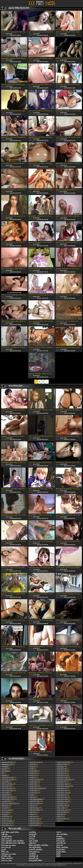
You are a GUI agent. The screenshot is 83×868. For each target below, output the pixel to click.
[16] (8, 764)
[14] (35, 821)
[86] (8, 788)
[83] (36, 810)
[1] (6, 767)
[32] (36, 780)
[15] (34, 806)
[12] (63, 819)
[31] (11, 803)
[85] (63, 801)
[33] (9, 799)
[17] (9, 762)
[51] (33, 769)
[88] (35, 786)
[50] (36, 762)
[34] (9, 790)
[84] (60, 821)
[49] (35, 782)
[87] (64, 777)
